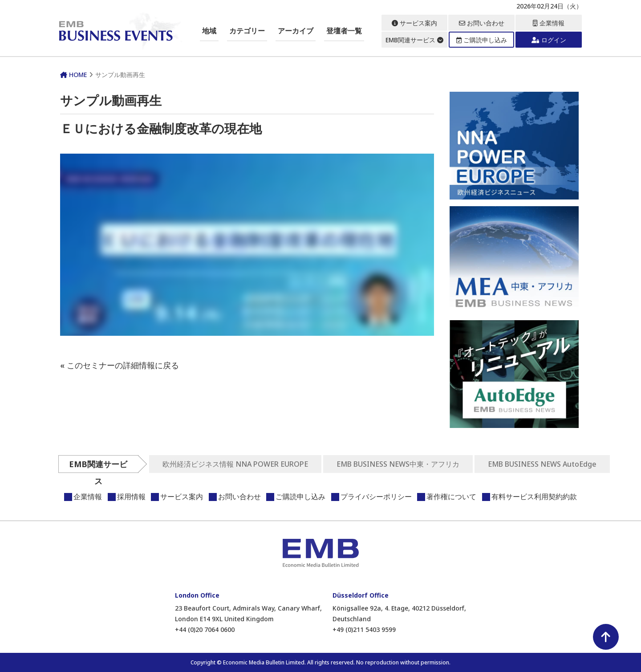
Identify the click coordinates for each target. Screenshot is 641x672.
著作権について (451, 497)
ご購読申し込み (482, 40)
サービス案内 (414, 23)
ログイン (549, 40)
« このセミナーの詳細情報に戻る (120, 365)
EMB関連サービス (414, 40)
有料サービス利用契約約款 (534, 497)
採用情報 (131, 497)
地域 (209, 31)
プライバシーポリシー (376, 497)
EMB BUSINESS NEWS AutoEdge (542, 464)
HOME (73, 75)
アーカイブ (296, 31)
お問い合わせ (482, 23)
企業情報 (549, 23)
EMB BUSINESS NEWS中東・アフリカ (398, 464)
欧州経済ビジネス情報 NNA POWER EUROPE (235, 464)
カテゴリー (247, 31)
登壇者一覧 (344, 31)
